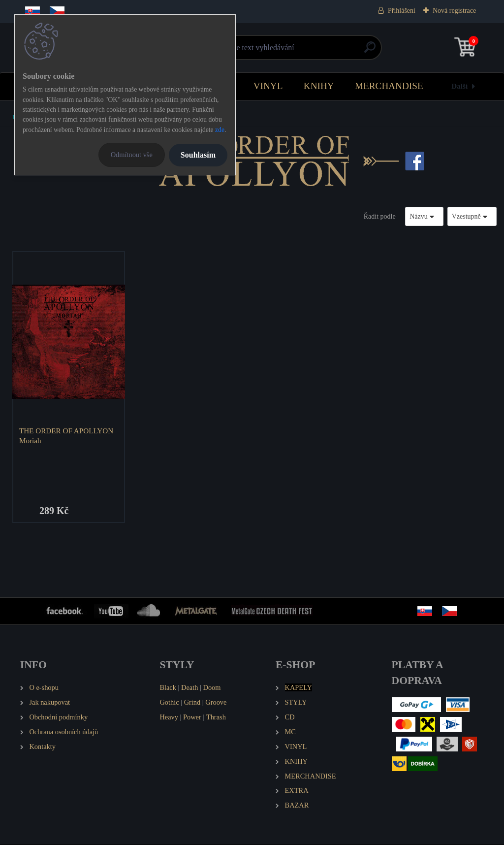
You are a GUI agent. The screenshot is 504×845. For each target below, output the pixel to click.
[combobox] (424, 216)
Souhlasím (198, 155)
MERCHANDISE (389, 86)
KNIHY (319, 86)
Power (192, 717)
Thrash (216, 717)
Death (189, 688)
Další (459, 86)
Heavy (169, 717)
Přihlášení (402, 11)
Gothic (169, 703)
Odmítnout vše (132, 155)
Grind (192, 703)
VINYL (268, 86)
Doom (212, 688)
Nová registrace (454, 11)
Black (168, 688)
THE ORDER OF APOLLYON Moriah (67, 436)
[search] (370, 51)
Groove (216, 703)
